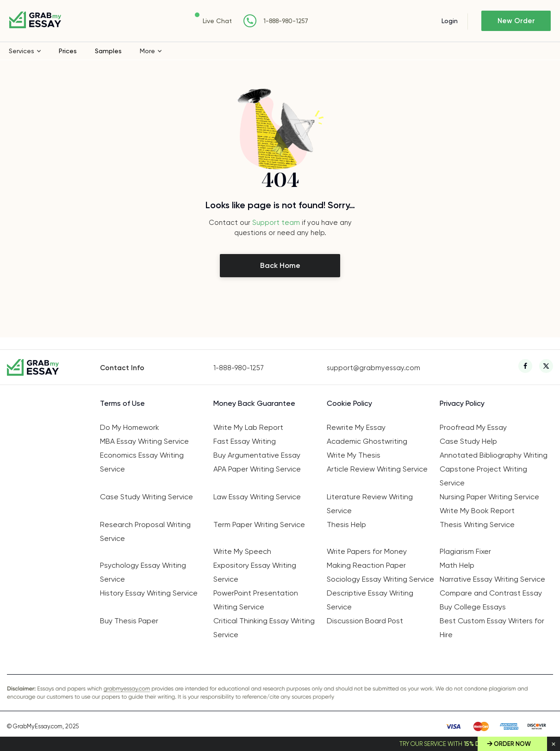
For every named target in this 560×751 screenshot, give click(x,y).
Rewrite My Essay (356, 427)
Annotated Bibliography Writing (494, 455)
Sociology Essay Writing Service (380, 579)
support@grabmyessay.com (373, 368)
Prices (68, 51)
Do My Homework (130, 427)
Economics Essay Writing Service (142, 462)
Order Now (512, 744)
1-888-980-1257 (286, 21)
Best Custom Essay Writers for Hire (492, 628)
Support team (276, 223)
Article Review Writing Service (377, 469)
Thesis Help (346, 524)
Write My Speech (242, 551)
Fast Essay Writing (245, 441)
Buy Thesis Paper (129, 621)
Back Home (280, 265)
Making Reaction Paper (366, 565)
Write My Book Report (477, 511)
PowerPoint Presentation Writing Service (256, 600)
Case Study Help (468, 441)
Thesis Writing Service (477, 524)
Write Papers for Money (367, 551)
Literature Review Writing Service (370, 504)
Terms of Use (122, 403)
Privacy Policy (462, 403)
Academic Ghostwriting (367, 441)
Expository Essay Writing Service (255, 572)
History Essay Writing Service (149, 593)
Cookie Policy (349, 403)
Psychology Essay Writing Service (143, 572)
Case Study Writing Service (146, 497)
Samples (108, 51)
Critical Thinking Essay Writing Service (264, 628)
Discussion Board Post (365, 621)
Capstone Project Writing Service (483, 476)
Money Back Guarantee (254, 403)
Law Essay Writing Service (257, 497)
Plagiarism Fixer (465, 551)
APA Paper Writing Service (257, 469)
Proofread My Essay (473, 427)
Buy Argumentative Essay (257, 455)
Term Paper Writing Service (259, 524)
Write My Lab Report (248, 427)
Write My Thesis (354, 455)
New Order (516, 21)
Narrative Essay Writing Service (492, 579)
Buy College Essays (473, 607)
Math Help (457, 565)
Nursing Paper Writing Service (489, 497)
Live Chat (217, 21)
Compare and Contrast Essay (491, 593)
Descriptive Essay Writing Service (370, 600)
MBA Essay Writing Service (144, 441)
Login (450, 21)
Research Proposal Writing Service (145, 531)
